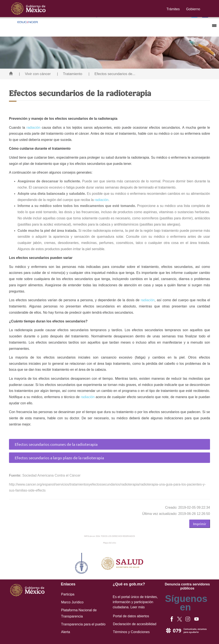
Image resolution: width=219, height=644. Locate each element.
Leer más (138, 607)
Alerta (66, 632)
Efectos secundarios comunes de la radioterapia (56, 444)
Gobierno (193, 9)
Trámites (173, 9)
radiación (33, 128)
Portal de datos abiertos (131, 616)
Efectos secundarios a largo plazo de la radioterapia (59, 458)
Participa (68, 594)
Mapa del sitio (110, 543)
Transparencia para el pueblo (83, 624)
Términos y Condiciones (131, 632)
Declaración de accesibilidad (135, 624)
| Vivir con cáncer (35, 74)
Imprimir (200, 524)
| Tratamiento (70, 74)
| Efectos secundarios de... (112, 74)
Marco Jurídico (72, 602)
